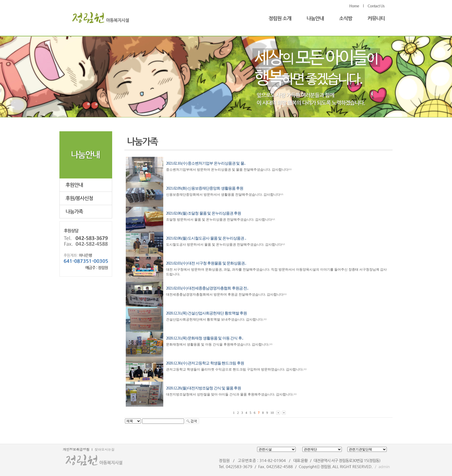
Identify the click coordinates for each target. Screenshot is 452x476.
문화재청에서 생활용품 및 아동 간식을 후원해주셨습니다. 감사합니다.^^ (219, 344)
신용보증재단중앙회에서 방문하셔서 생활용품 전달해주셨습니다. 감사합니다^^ (225, 195)
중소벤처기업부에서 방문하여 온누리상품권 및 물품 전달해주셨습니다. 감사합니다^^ (229, 170)
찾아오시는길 (105, 449)
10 (272, 413)
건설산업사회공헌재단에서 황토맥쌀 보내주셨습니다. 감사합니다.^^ (216, 319)
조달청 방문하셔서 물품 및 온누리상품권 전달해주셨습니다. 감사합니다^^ (220, 220)
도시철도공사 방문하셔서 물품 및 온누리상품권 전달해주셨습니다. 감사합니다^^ (225, 245)
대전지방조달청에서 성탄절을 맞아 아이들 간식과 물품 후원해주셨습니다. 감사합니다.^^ (231, 394)
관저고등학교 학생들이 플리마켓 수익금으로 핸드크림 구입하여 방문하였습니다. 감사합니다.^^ (236, 369)
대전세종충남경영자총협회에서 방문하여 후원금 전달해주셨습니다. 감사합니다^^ (226, 294)
